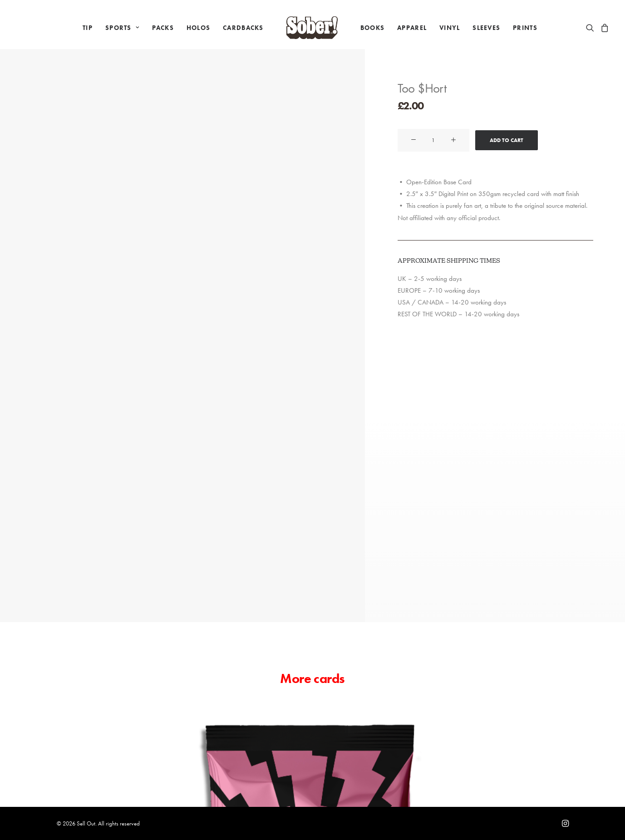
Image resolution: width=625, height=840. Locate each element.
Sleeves (486, 28)
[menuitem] (88, 28)
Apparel (412, 28)
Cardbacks (243, 28)
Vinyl (450, 28)
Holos (198, 28)
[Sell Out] (312, 28)
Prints (525, 28)
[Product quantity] (433, 140)
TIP (88, 28)
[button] (592, 28)
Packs (163, 28)
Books (372, 28)
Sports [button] (122, 28)
